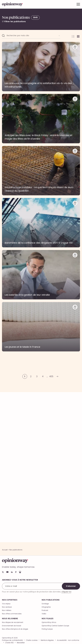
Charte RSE (9, 643)
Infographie (46, 607)
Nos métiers (7, 610)
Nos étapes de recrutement (13, 622)
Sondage (45, 604)
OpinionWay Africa (49, 622)
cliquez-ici (66, 592)
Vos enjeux (6, 604)
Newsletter (21, 643)
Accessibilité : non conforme (68, 640)
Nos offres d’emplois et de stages (15, 629)
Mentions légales (47, 640)
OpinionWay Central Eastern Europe (55, 626)
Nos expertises (10, 600)
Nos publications (51, 600)
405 (51, 377)
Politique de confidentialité (12, 640)
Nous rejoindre (10, 619)
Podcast (45, 610)
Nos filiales (48, 619)
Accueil (5, 550)
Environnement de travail (12, 626)
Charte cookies (32, 640)
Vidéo (44, 614)
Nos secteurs (7, 607)
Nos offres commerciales (12, 614)
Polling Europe (47, 629)
